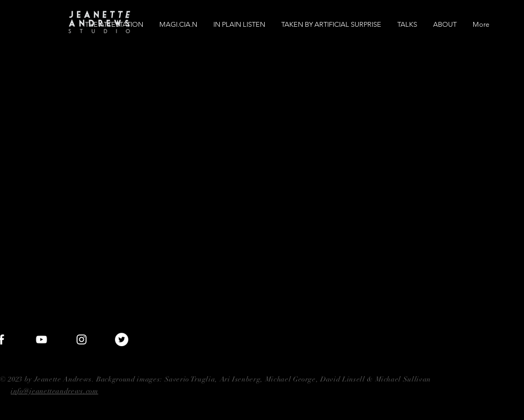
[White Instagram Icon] (82, 339)
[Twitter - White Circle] (122, 339)
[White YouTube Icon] (41, 339)
